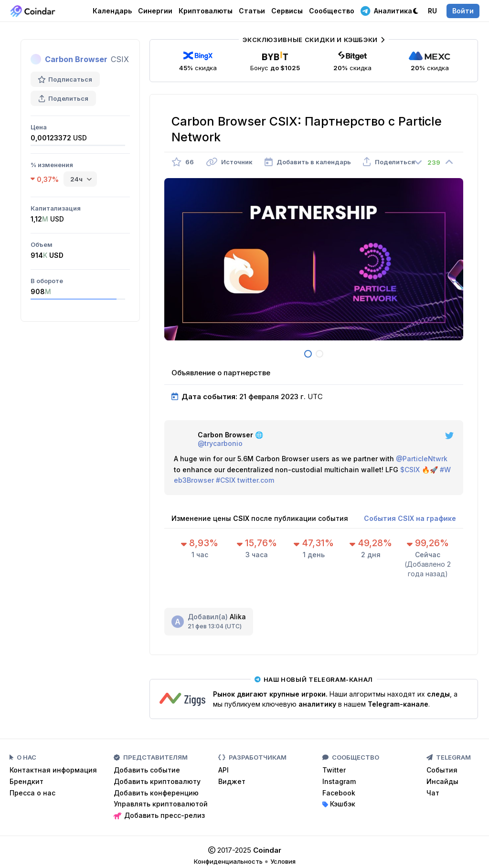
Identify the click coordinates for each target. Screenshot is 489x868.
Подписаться (65, 79)
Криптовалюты (206, 11)
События (442, 770)
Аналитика (386, 11)
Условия (283, 861)
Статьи (252, 11)
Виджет (232, 781)
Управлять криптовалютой (161, 804)
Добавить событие (147, 770)
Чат (433, 793)
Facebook (339, 793)
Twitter (334, 770)
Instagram (339, 781)
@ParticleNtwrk (422, 459)
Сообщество (332, 11)
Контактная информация (53, 770)
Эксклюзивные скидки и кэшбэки (314, 40)
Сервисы (287, 11)
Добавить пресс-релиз (159, 815)
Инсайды (442, 781)
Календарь (112, 11)
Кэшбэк (339, 804)
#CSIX (226, 480)
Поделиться (63, 98)
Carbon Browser (76, 59)
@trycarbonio (220, 443)
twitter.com (256, 480)
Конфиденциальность (228, 861)
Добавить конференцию (156, 793)
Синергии (155, 11)
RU (432, 11)
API (223, 770)
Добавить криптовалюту (157, 781)
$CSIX (410, 470)
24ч (76, 179)
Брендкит (27, 781)
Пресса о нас (32, 793)
